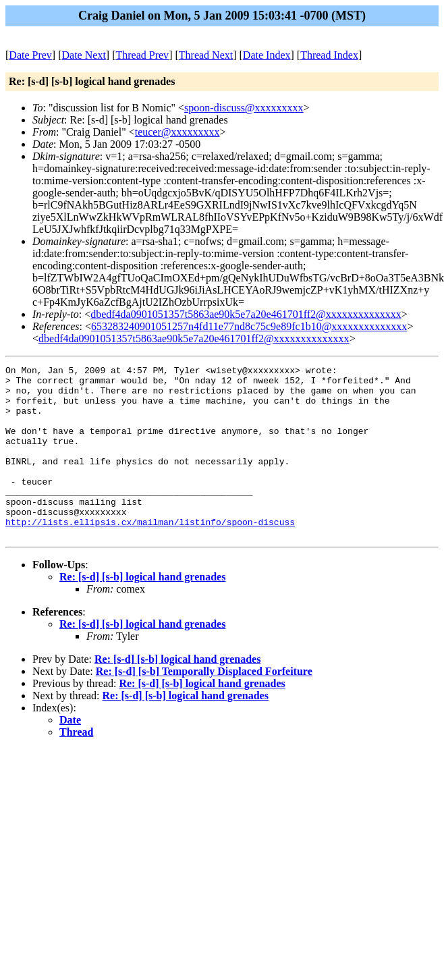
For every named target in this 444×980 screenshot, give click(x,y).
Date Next (84, 55)
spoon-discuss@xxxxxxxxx (244, 108)
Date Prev (30, 55)
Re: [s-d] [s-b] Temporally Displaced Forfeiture (204, 706)
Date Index (267, 55)
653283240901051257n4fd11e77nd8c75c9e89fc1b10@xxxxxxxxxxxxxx (249, 326)
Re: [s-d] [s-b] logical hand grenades (142, 611)
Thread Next (206, 55)
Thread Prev (142, 55)
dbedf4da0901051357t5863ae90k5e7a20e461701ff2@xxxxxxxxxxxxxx (246, 314)
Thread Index (329, 55)
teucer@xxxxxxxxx (177, 132)
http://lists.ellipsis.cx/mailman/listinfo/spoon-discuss (150, 554)
